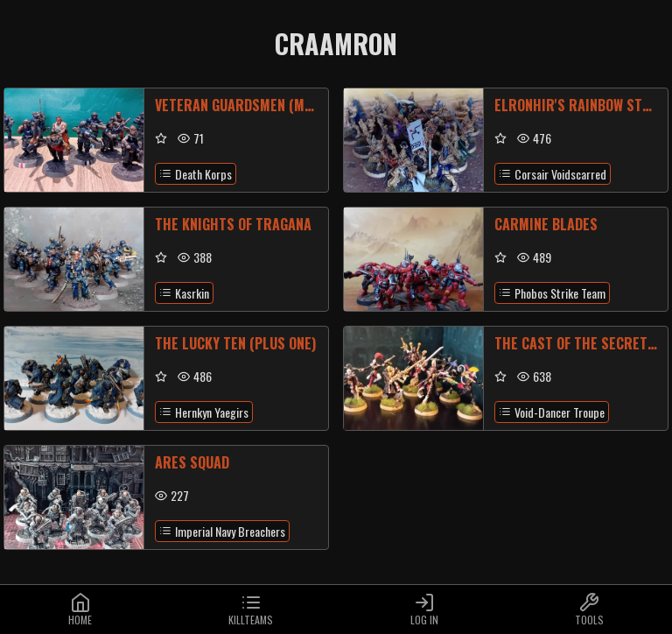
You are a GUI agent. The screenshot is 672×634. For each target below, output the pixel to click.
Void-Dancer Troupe (552, 412)
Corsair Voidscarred (553, 174)
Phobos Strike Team (552, 293)
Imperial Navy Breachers (222, 531)
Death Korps (196, 174)
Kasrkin (184, 293)
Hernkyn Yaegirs (204, 412)
